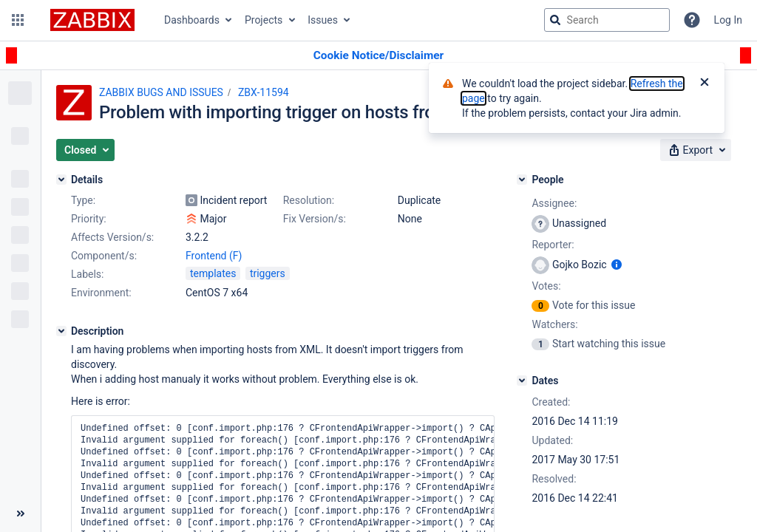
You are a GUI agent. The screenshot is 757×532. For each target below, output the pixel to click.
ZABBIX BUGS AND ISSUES (161, 92)
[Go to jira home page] (92, 20)
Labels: (87, 274)
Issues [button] (323, 20)
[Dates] (522, 381)
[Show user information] (617, 265)
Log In (728, 20)
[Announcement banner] (378, 56)
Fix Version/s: (315, 219)
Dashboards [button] (192, 20)
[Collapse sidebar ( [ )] (20, 514)
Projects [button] (264, 20)
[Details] (61, 180)
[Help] (692, 20)
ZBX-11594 (264, 92)
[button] (18, 20)
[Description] (61, 331)
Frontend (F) (214, 256)
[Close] (705, 83)
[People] (522, 180)
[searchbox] (607, 20)
